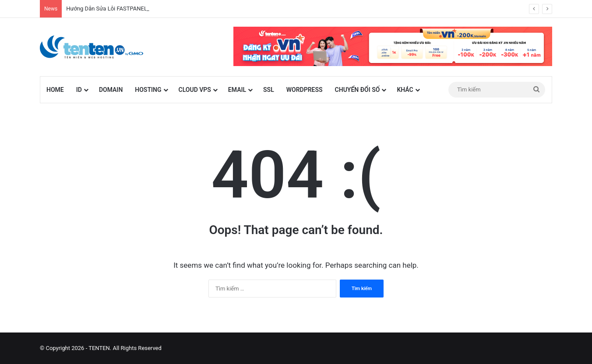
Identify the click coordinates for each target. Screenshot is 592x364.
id (79, 90)
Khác (405, 90)
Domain (111, 90)
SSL (269, 90)
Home (55, 90)
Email (237, 90)
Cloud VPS (195, 90)
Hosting (148, 90)
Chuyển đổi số (358, 90)
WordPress (305, 90)
